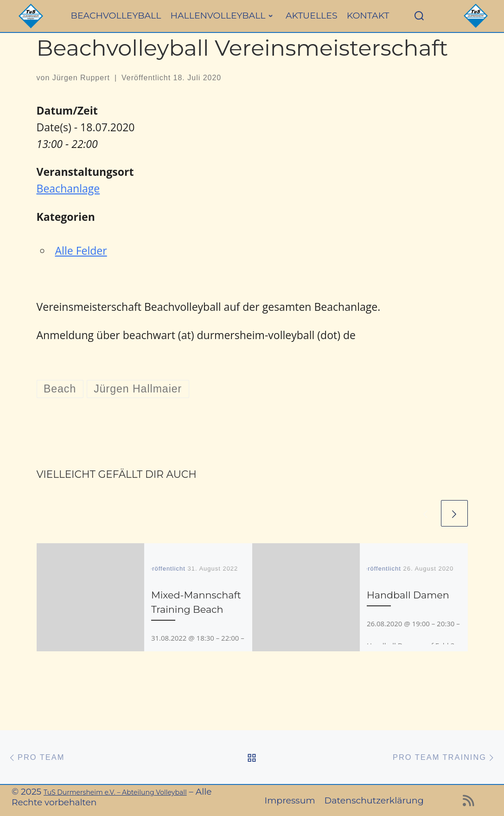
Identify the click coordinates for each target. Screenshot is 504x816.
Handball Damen (408, 595)
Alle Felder (81, 251)
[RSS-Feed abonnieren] (469, 803)
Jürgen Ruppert (81, 78)
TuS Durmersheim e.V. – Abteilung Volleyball (115, 792)
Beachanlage (68, 188)
